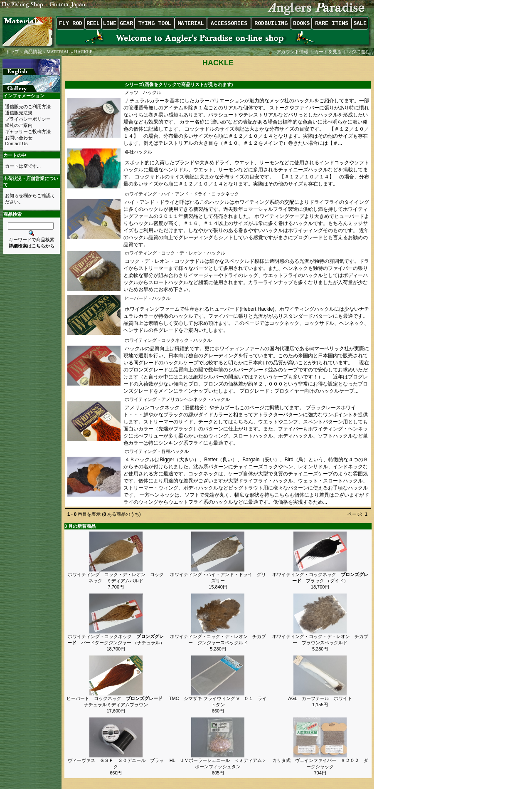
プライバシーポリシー (28, 119)
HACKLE (83, 52)
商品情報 (33, 52)
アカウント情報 (292, 52)
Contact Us (16, 143)
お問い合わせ (19, 138)
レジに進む (359, 52)
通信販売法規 (19, 113)
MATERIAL (58, 52)
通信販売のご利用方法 (28, 106)
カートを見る (328, 52)
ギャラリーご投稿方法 (28, 131)
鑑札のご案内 (19, 125)
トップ (12, 52)
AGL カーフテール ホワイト (320, 698)
